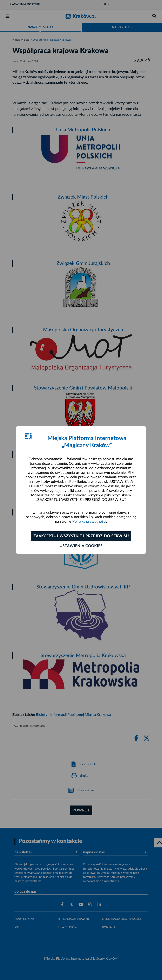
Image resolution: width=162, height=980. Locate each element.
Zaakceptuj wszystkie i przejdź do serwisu (81, 536)
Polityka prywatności (89, 522)
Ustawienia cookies (81, 546)
